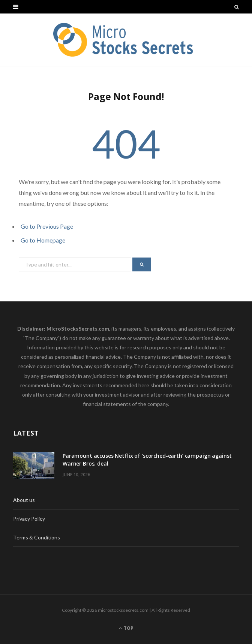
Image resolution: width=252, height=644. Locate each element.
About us (24, 500)
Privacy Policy (29, 519)
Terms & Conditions (37, 537)
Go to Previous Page (47, 226)
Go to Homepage (43, 240)
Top (126, 628)
